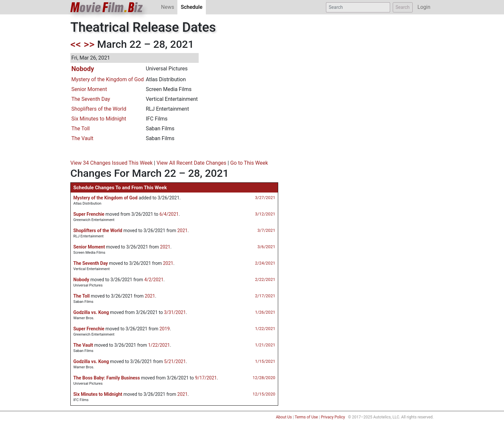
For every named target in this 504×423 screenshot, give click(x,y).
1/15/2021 (265, 361)
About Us (284, 417)
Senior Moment (89, 89)
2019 (164, 329)
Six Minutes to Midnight (99, 119)
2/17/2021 (265, 296)
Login (424, 7)
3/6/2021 (266, 247)
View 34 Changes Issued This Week (111, 163)
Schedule (193, 7)
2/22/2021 (265, 279)
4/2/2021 (154, 280)
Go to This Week (249, 163)
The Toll (81, 129)
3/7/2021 (266, 230)
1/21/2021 (265, 345)
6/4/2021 (169, 214)
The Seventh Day (91, 99)
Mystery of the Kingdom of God (108, 79)
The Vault (82, 138)
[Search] (358, 7)
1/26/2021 (265, 312)
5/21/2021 (175, 361)
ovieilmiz (107, 7)
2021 (182, 230)
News (168, 7)
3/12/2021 (265, 214)
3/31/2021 (175, 312)
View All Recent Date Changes (191, 163)
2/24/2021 (265, 263)
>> (89, 44)
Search (403, 7)
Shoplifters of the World (99, 109)
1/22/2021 (265, 329)
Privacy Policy (333, 417)
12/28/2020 (264, 378)
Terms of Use (306, 417)
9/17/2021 (206, 378)
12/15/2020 (264, 394)
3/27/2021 (265, 198)
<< (76, 44)
